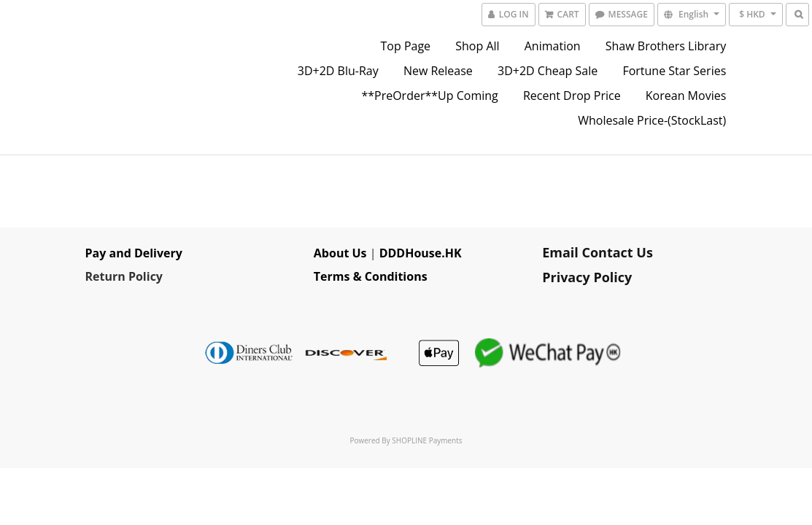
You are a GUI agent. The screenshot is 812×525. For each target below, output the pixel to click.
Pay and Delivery (134, 253)
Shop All (477, 46)
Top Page (406, 46)
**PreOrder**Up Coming (429, 96)
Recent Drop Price (572, 96)
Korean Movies (686, 96)
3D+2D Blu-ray (338, 71)
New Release (438, 71)
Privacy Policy (587, 277)
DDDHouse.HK (421, 253)
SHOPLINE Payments (427, 440)
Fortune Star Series (674, 71)
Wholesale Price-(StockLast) (652, 120)
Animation (553, 46)
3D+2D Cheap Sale (548, 71)
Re (93, 276)
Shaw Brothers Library (666, 46)
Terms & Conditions (371, 276)
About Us (340, 253)
